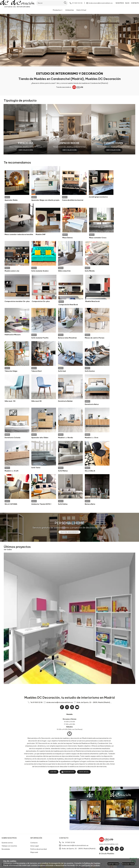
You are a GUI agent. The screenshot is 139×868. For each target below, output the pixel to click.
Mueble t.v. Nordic (66, 438)
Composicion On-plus (41, 302)
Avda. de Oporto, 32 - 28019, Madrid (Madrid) (93, 703)
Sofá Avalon (90, 372)
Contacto (34, 844)
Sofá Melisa (63, 472)
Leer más (53, 773)
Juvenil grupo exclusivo (98, 197)
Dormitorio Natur (92, 405)
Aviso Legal (35, 847)
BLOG (124, 5)
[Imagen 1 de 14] (69, 619)
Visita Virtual (84, 773)
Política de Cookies (92, 863)
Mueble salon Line (12, 271)
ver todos (8, 551)
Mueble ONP (41, 235)
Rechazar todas (128, 864)
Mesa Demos (68, 238)
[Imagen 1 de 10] (69, 40)
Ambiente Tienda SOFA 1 (41, 505)
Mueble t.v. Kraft (12, 472)
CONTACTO (132, 5)
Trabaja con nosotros (9, 847)
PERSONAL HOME (70, 524)
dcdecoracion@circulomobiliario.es (60, 703)
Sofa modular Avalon (40, 271)
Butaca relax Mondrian (67, 338)
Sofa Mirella (90, 271)
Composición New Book (68, 305)
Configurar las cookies (90, 865)
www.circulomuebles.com (109, 845)
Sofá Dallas (63, 505)
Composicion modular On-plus (17, 302)
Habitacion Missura (13, 335)
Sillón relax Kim (64, 271)
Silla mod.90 (36, 402)
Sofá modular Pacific (40, 338)
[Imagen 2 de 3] (69, 129)
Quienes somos (7, 844)
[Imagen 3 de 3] (113, 129)
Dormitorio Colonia (13, 438)
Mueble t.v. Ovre (92, 438)
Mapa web (34, 853)
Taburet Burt (37, 372)
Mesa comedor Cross (98, 238)
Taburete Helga (11, 372)
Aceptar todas (113, 864)
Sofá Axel (62, 372)
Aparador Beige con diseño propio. (46, 200)
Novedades (6, 850)
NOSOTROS (117, 5)
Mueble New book (92, 302)
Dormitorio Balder (65, 402)
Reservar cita (68, 773)
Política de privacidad (39, 850)
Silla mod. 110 (10, 402)
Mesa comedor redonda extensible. (19, 235)
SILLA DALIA (90, 472)
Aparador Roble (11, 200)
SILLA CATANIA (11, 505)
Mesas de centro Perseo (95, 338)
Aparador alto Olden (40, 438)
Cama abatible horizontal (73, 200)
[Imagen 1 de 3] (26, 129)
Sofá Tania (36, 468)
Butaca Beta (90, 505)
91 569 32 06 (38, 703)
